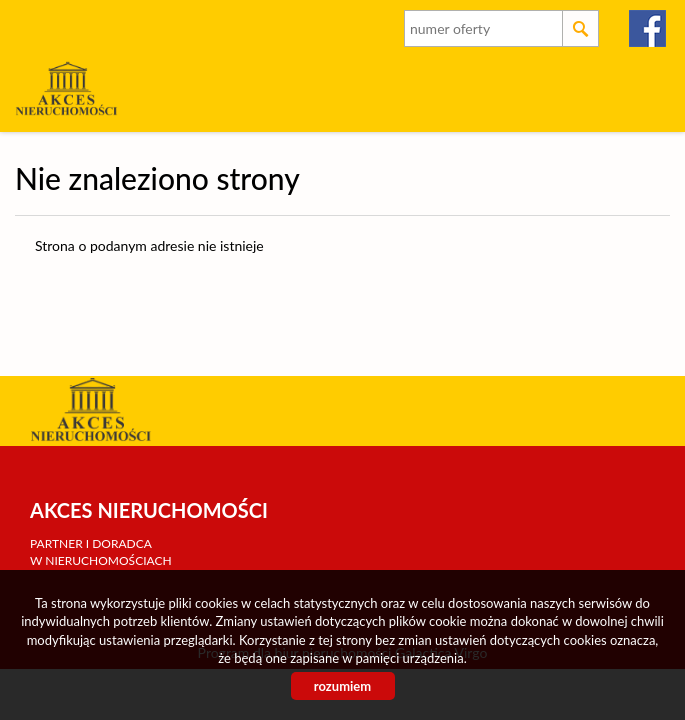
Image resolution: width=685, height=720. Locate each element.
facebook (648, 28)
